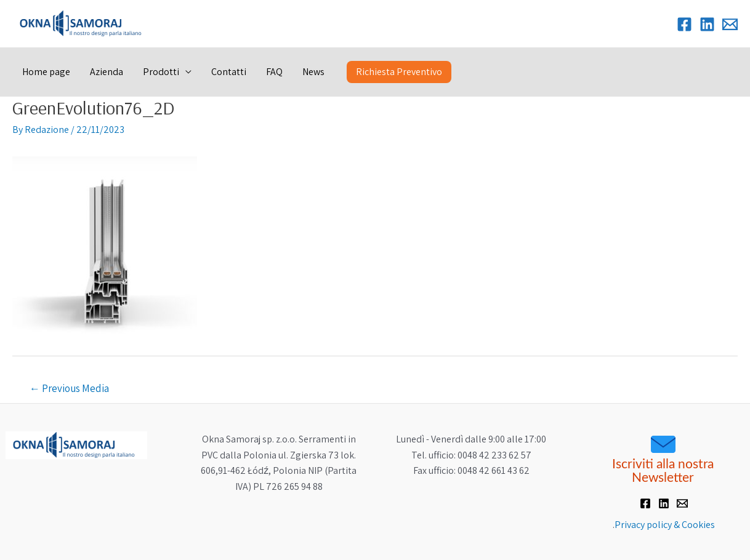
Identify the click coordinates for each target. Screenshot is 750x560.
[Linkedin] (707, 24)
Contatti (229, 72)
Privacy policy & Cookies (665, 525)
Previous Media (69, 388)
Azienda (107, 72)
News (313, 72)
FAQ (274, 72)
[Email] (730, 24)
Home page (46, 72)
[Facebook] (684, 24)
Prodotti (161, 72)
